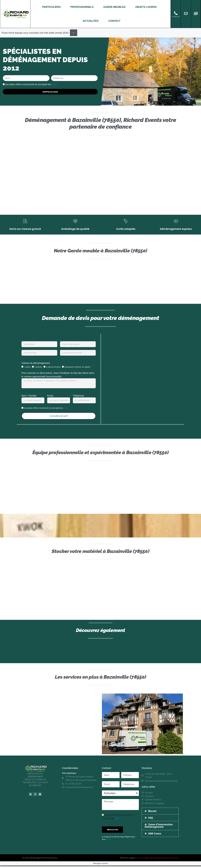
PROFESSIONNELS (82, 7)
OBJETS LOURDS (146, 7)
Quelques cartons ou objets (77, 369)
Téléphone (78, 398)
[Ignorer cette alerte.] (74, 33)
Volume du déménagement (36, 366)
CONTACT (114, 21)
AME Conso (155, 836)
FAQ (151, 820)
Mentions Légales (128, 860)
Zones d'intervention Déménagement (159, 828)
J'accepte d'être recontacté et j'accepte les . (31, 84)
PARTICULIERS (52, 7)
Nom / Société (29, 398)
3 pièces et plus (53, 369)
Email (50, 398)
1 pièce (27, 369)
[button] (160, 814)
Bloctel (108, 842)
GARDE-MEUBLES (114, 7)
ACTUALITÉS (91, 21)
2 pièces (38, 369)
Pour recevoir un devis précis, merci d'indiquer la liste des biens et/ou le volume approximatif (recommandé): (58, 377)
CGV (54, 84)
